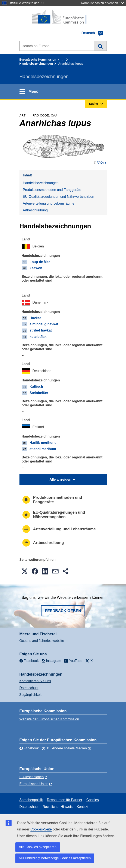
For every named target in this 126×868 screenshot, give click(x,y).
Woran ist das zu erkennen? (102, 3)
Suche (100, 46)
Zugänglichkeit (30, 695)
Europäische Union (34, 784)
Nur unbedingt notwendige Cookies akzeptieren (55, 858)
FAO (100, 163)
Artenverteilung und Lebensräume (49, 203)
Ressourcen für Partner (64, 800)
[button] (25, 571)
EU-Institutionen (32, 777)
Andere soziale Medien (69, 748)
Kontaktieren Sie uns (35, 681)
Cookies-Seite (41, 829)
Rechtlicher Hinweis (58, 807)
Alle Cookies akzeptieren (38, 847)
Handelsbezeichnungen (36, 64)
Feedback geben (63, 611)
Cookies (93, 800)
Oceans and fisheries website (42, 641)
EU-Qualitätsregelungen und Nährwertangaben (59, 197)
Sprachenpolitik (31, 800)
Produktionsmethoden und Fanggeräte (52, 190)
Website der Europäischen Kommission (49, 719)
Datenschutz (29, 688)
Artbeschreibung (35, 210)
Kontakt (82, 807)
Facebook (29, 748)
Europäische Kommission (38, 60)
